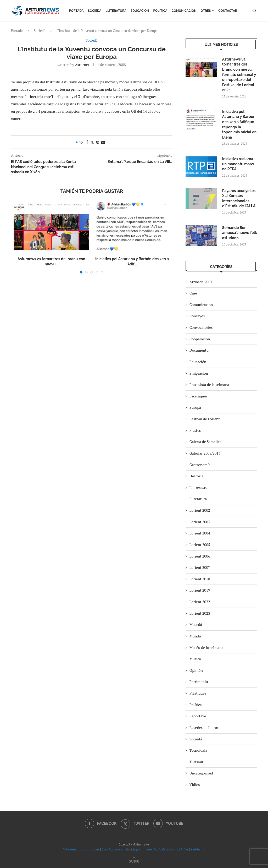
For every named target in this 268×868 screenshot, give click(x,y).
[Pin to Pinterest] (98, 142)
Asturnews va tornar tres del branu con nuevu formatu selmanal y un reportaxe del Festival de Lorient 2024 (239, 75)
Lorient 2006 (200, 556)
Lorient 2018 (200, 579)
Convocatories (201, 327)
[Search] (254, 11)
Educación (140, 11)
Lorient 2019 (200, 590)
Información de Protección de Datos (161, 849)
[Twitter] (135, 823)
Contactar (228, 11)
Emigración (199, 373)
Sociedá (95, 11)
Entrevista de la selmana (209, 384)
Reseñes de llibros (204, 727)
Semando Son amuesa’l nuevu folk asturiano (240, 233)
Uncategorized (201, 773)
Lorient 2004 (200, 533)
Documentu (199, 350)
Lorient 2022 (200, 602)
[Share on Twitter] (92, 142)
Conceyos (197, 316)
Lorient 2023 (200, 613)
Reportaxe (198, 716)
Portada (76, 11)
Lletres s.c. (198, 487)
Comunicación (184, 11)
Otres (206, 11)
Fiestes (195, 430)
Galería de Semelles (205, 442)
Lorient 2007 (200, 567)
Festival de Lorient (205, 419)
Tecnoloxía (198, 750)
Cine (193, 293)
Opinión (196, 670)
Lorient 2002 (200, 510)
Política (160, 11)
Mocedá (196, 624)
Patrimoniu (199, 682)
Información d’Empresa (81, 849)
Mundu (195, 636)
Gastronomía (200, 465)
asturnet (82, 65)
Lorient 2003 (200, 522)
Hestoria (196, 476)
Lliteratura (116, 11)
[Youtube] (168, 823)
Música (195, 659)
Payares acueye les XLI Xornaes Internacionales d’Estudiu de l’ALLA (239, 198)
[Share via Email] (103, 142)
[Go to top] (134, 861)
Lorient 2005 (200, 545)
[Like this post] (81, 142)
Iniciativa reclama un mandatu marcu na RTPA (239, 164)
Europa (195, 407)
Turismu (196, 762)
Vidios (195, 785)
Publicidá (198, 849)
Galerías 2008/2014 (205, 453)
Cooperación (200, 339)
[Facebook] (101, 823)
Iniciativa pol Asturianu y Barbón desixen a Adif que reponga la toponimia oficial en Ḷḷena (239, 124)
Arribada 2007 (201, 282)
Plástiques (198, 693)
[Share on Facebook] (87, 142)
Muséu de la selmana (206, 648)
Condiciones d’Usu (116, 849)
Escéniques (199, 396)
